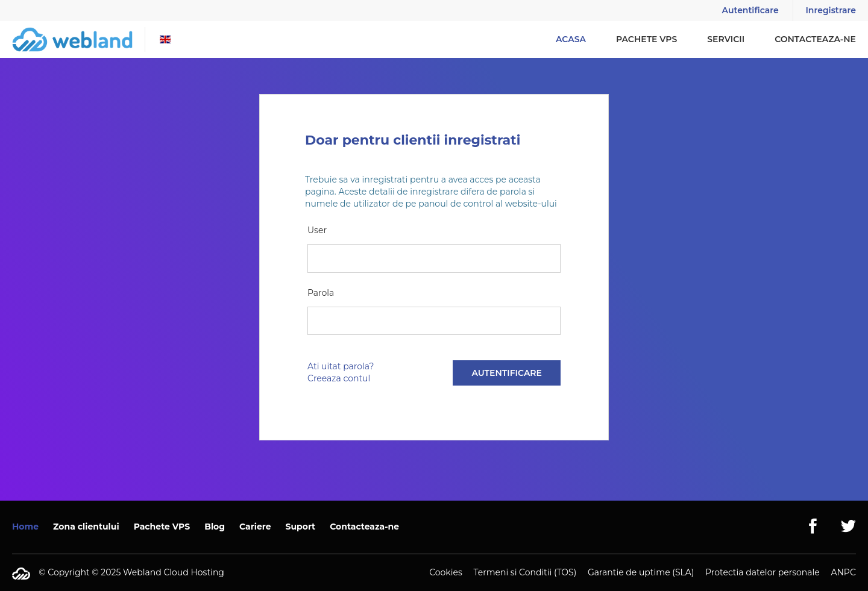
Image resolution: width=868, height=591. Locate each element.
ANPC (843, 572)
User (317, 230)
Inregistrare (831, 10)
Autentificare (750, 10)
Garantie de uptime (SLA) (641, 572)
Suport (301, 527)
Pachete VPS (646, 39)
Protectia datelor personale (763, 572)
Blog (215, 527)
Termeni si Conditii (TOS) (525, 572)
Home (25, 527)
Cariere (255, 527)
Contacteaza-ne (815, 39)
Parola (321, 293)
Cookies (446, 572)
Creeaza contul (339, 378)
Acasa (571, 39)
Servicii (726, 39)
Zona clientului (86, 527)
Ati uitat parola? (341, 366)
